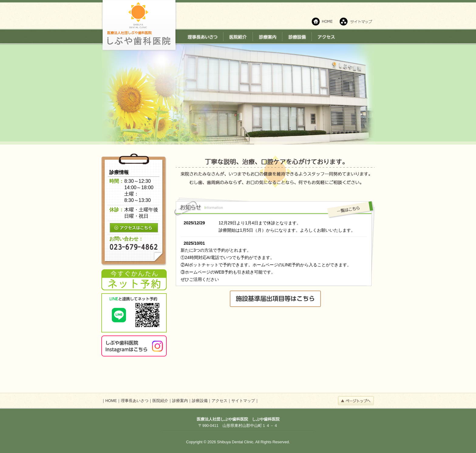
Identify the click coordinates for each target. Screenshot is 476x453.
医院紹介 (160, 401)
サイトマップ (243, 401)
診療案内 (180, 401)
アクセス (219, 401)
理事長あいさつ (135, 401)
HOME (111, 401)
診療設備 (200, 401)
